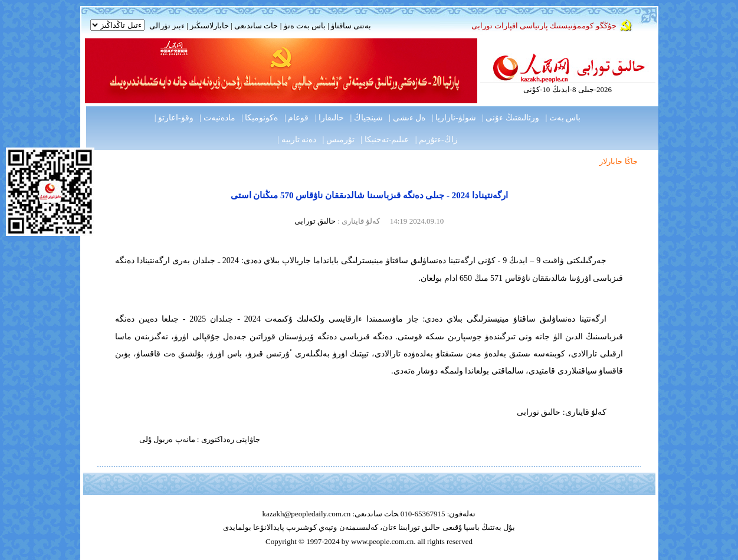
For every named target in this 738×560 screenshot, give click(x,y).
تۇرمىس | (339, 140)
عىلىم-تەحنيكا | (385, 140)
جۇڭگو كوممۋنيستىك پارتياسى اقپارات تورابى (544, 26)
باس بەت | (563, 118)
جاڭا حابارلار (618, 161)
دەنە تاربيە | (297, 140)
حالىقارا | (329, 118)
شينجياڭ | (367, 118)
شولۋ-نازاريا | (454, 118)
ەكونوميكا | (260, 118)
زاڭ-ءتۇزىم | (437, 140)
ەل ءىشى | (407, 118)
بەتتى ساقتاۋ (350, 26)
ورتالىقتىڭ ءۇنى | (511, 118)
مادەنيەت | (217, 118)
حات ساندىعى (256, 26)
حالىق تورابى (315, 221)
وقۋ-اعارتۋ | (174, 118)
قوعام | (296, 118)
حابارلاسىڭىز (209, 26)
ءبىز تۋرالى (167, 26)
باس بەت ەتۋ (305, 26)
